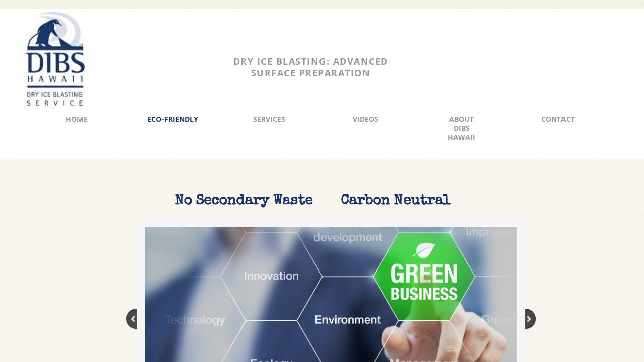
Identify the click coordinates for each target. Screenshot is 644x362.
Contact (558, 119)
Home (77, 119)
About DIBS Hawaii (462, 128)
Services (269, 119)
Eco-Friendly (173, 119)
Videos (366, 119)
